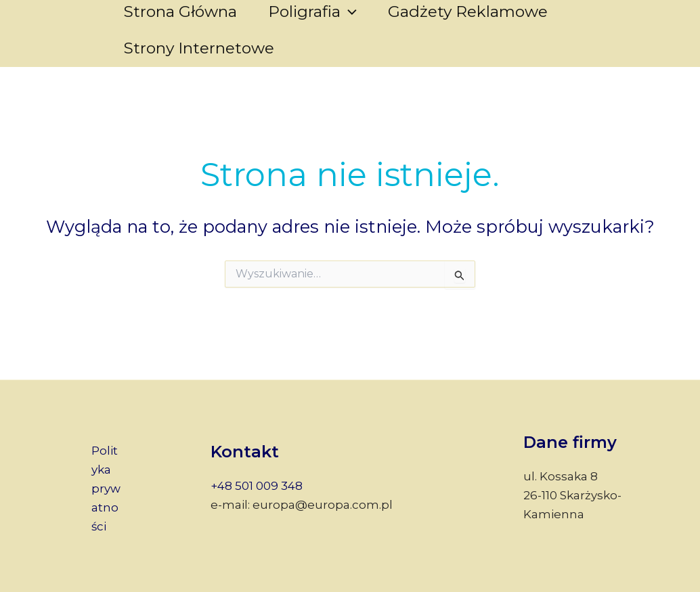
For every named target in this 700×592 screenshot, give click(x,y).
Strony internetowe (199, 48)
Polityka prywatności (106, 488)
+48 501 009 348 (257, 486)
